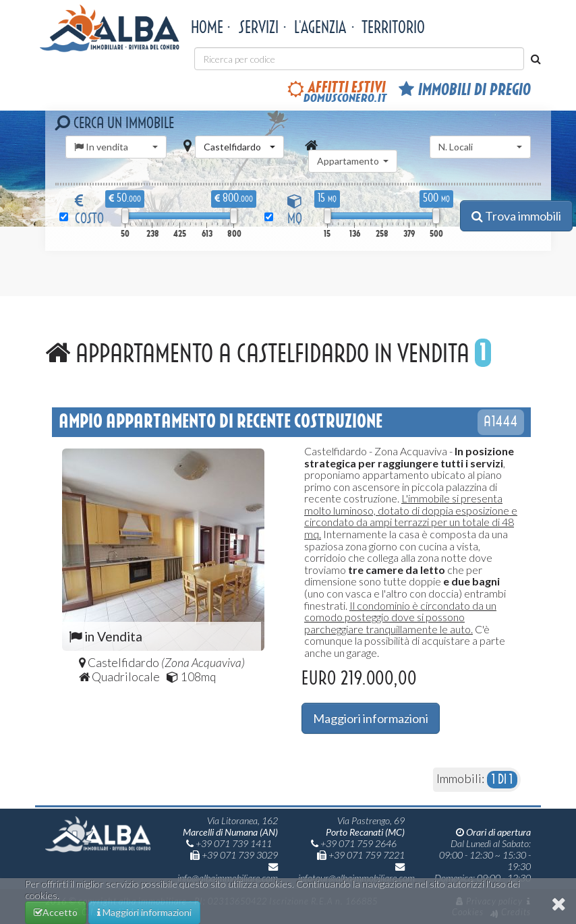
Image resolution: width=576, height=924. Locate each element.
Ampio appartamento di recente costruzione (221, 422)
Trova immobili (516, 216)
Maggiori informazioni (371, 718)
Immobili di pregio (464, 90)
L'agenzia (320, 28)
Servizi (259, 28)
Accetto (60, 909)
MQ (295, 210)
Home (207, 28)
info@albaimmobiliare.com (228, 873)
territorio (393, 28)
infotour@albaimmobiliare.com (356, 873)
